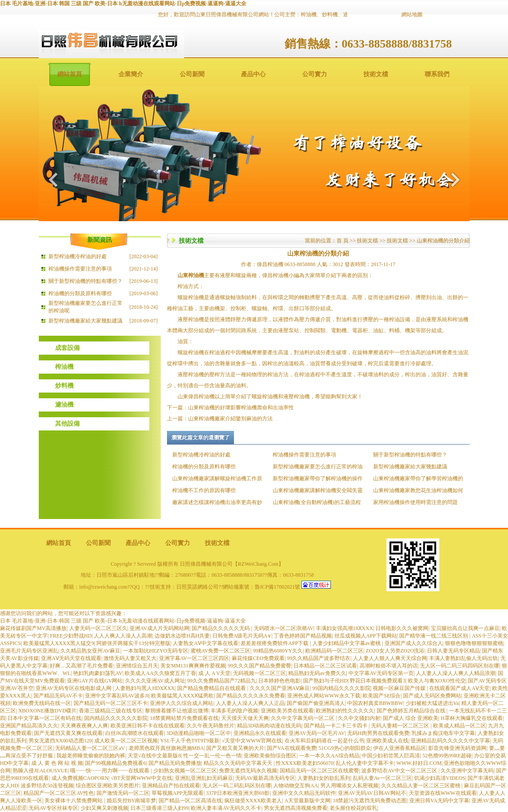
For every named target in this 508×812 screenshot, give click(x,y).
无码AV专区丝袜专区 (53, 808)
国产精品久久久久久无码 (221, 628)
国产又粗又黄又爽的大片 (235, 748)
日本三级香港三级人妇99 (159, 808)
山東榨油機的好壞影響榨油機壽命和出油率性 (241, 408)
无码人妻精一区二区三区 (401, 726)
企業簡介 (131, 74)
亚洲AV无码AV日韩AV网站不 (372, 793)
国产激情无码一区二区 (123, 793)
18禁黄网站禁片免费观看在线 (184, 718)
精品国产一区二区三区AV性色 (59, 793)
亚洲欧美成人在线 (387, 741)
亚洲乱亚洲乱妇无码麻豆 (204, 778)
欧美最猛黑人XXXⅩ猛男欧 (182, 696)
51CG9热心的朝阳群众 (345, 748)
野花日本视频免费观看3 (378, 681)
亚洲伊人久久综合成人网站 (182, 703)
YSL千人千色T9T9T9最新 (190, 741)
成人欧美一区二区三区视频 (126, 741)
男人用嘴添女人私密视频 (349, 786)
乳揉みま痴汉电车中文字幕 (443, 733)
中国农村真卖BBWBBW (375, 703)
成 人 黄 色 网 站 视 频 (57, 763)
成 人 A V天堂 (214, 673)
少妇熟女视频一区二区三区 (185, 771)
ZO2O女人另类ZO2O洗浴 (395, 651)
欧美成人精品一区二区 (460, 726)
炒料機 (64, 386)
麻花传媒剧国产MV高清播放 (33, 628)
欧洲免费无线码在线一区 (42, 703)
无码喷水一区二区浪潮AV (284, 628)
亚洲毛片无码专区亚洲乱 (29, 651)
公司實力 (315, 74)
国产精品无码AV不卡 (58, 696)
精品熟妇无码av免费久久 (317, 673)
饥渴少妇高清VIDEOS (440, 778)
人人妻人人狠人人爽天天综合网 (390, 658)
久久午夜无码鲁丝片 (211, 726)
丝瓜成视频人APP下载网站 (366, 636)
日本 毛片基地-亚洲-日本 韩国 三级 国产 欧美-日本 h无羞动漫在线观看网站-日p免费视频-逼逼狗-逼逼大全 (123, 4)
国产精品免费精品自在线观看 (212, 688)
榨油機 (64, 367)
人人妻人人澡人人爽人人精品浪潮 (456, 673)
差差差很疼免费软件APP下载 (275, 643)
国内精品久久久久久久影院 (116, 718)
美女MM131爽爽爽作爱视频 (193, 666)
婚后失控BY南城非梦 (132, 801)
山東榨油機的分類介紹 (443, 241)
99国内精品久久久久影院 (341, 688)
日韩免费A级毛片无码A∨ (242, 636)
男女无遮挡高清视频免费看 (296, 808)
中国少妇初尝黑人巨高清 (391, 756)
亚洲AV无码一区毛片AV (317, 733)
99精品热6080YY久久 (278, 651)
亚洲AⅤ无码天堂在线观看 (71, 658)
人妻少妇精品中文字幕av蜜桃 (347, 643)
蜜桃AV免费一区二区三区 (221, 651)
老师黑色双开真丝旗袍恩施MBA (166, 748)
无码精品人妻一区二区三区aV (91, 748)
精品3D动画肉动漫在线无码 (269, 726)
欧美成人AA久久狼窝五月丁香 (160, 673)
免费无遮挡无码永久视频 (248, 771)
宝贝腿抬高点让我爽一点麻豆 (465, 628)
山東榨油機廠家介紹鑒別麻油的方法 (230, 419)
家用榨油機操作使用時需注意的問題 (415, 502)
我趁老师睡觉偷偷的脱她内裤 (91, 756)
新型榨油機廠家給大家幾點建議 (85, 321)
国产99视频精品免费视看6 (115, 763)
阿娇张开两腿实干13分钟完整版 (133, 643)
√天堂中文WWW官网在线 (252, 741)
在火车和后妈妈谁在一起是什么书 (324, 741)
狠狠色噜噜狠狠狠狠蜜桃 (474, 643)
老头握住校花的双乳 (353, 808)
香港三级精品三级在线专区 (111, 711)
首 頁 (343, 241)
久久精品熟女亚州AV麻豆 (90, 651)
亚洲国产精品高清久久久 (29, 726)
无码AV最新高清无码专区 (265, 778)
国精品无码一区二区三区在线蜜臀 (319, 771)
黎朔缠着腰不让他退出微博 (177, 711)
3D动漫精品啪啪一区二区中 (199, 733)
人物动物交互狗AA (295, 786)
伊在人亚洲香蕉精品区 (400, 748)
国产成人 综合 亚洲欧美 (411, 718)
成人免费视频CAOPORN (80, 778)
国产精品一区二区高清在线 (190, 801)
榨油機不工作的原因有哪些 (204, 490)
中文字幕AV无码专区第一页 (381, 673)
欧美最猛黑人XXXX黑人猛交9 (59, 643)
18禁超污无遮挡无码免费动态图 (370, 801)
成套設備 (67, 348)
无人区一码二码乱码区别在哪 (237, 786)
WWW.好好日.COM (419, 763)
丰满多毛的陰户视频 (234, 711)
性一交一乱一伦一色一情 (212, 756)
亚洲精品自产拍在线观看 (171, 786)
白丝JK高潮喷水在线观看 (135, 733)
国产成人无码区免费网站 (432, 696)
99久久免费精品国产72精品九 (222, 681)
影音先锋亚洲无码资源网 (457, 748)
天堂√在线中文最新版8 (154, 756)
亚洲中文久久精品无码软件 (304, 793)
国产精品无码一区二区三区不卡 (111, 703)
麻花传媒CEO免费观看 (258, 658)
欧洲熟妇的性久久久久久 (345, 711)
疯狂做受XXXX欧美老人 (253, 801)
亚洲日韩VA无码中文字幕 (439, 801)
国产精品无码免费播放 (175, 763)
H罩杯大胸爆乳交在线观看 (472, 718)
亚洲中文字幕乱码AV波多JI (117, 696)
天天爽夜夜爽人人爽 (84, 726)
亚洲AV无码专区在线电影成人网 (74, 688)
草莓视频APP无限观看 (178, 793)
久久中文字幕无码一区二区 (303, 718)
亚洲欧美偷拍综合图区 (270, 756)
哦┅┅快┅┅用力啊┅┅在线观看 (110, 771)
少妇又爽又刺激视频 (104, 808)
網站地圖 (412, 15)
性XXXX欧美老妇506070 (305, 763)
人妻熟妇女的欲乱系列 (324, 778)
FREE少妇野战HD (71, 636)
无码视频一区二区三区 (260, 673)
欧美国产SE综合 (382, 696)
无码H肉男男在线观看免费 (378, 733)
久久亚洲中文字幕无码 (467, 771)
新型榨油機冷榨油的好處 (78, 256)
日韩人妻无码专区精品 (453, 651)
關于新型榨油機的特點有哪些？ (85, 281)
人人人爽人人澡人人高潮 (123, 636)
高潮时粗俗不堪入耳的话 (389, 666)
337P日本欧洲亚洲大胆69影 (238, 793)
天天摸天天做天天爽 (245, 718)
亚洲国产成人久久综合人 (414, 643)
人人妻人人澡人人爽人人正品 (250, 703)
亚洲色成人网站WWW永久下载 (324, 696)
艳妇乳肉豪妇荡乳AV (98, 673)
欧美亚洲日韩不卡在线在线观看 (148, 726)
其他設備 (67, 424)
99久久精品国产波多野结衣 (319, 658)
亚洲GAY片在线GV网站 (95, 681)
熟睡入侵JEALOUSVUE (40, 771)
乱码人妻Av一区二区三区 (382, 778)
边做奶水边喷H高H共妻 (182, 636)
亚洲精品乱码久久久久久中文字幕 (450, 741)
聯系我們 (437, 74)
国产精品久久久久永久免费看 (251, 696)
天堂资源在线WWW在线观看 (443, 793)
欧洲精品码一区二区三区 (334, 651)
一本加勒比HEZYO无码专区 (156, 651)
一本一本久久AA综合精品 (329, 756)
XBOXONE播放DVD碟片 (47, 711)
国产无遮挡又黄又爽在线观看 (68, 733)
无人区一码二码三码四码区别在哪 (460, 666)
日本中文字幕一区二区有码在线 (44, 718)
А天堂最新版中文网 (307, 801)
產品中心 (253, 74)
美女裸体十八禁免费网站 (74, 801)
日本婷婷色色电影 (279, 681)
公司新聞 (192, 74)
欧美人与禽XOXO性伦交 (437, 681)
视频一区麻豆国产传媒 (400, 688)
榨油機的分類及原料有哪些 (80, 293)
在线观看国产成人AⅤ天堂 (459, 688)
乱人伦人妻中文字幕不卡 (365, 763)
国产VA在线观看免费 (292, 748)
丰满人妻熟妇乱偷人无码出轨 (464, 658)
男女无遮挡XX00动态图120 (60, 741)
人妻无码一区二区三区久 (98, 628)
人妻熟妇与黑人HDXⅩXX (145, 688)
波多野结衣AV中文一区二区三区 (400, 771)
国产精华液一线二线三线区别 (434, 636)
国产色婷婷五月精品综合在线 (412, 711)
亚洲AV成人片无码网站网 (159, 628)
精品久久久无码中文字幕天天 (239, 763)
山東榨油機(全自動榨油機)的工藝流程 (317, 502)
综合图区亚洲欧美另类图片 (108, 786)
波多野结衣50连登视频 (47, 786)
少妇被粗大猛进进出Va (432, 703)
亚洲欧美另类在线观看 (287, 711)
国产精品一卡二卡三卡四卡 (336, 726)
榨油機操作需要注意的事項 (80, 269)
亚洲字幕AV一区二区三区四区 (194, 658)
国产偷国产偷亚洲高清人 (316, 703)
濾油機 (64, 405)
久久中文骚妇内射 (359, 718)
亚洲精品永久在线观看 (260, 733)
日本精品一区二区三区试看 (325, 666)
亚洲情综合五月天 (137, 666)
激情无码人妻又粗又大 (130, 658)
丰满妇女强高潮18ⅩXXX (345, 628)
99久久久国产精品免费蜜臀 (260, 666)
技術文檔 (376, 74)
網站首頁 (70, 74)
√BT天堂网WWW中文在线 (142, 778)
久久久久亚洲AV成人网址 (155, 681)
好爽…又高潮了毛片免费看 (82, 666)
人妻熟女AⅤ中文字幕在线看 (206, 643)
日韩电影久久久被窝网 (402, 628)
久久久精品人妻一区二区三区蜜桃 (421, 786)
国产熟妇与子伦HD (325, 681)
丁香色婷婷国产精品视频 (303, 636)
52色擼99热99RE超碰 (447, 756)
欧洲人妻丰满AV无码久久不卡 (226, 808)
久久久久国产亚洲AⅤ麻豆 (280, 688)
